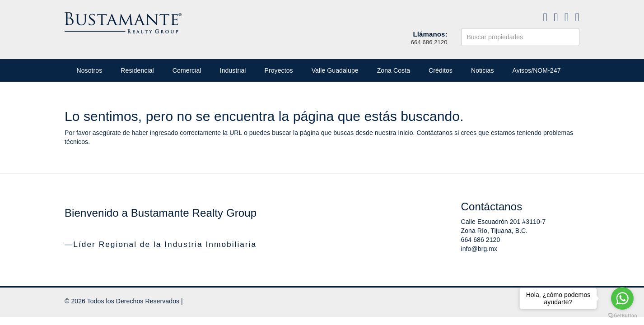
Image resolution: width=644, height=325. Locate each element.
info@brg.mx (479, 249)
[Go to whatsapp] (622, 298)
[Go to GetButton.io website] (622, 316)
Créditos (441, 70)
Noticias (483, 70)
